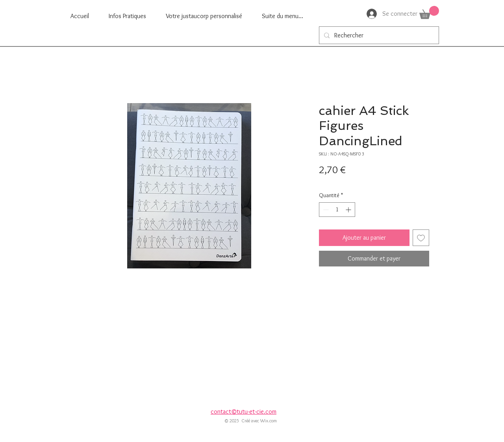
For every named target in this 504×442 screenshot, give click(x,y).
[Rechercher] (378, 35)
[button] (429, 12)
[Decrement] (325, 210)
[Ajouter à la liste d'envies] (421, 238)
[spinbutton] (337, 210)
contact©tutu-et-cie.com (244, 411)
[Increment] (349, 210)
